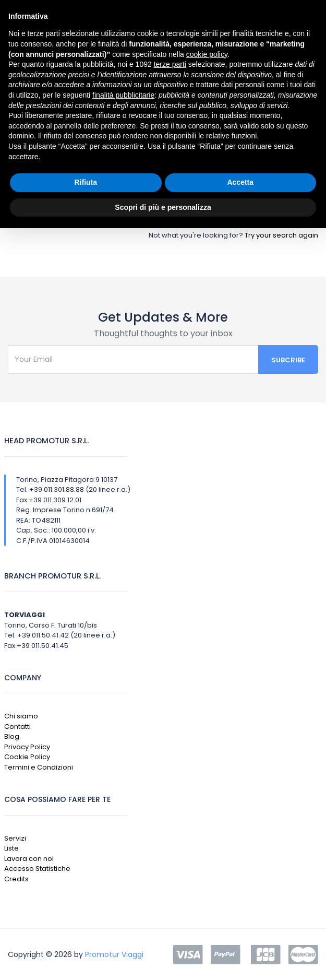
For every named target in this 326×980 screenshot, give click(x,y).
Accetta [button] (240, 182)
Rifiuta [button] (86, 182)
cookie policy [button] (207, 54)
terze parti (170, 64)
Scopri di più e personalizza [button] (163, 207)
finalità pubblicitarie (123, 95)
